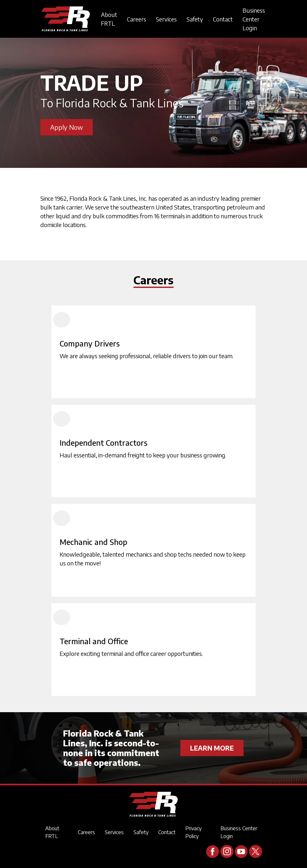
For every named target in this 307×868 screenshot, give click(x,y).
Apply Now (67, 127)
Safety (195, 19)
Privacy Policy (193, 832)
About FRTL (109, 19)
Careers (137, 19)
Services (166, 19)
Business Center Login (254, 19)
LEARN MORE (212, 748)
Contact (223, 19)
